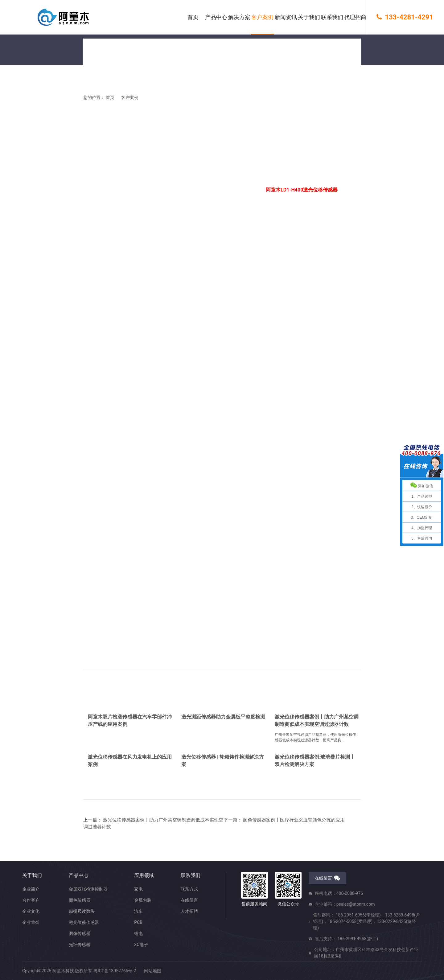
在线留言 (189, 900)
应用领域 (144, 875)
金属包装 (143, 900)
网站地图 (153, 971)
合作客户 (31, 900)
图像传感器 (80, 933)
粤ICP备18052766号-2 (115, 971)
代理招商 (355, 17)
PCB (138, 922)
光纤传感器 (80, 945)
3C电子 (141, 945)
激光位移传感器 (84, 922)
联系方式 (189, 889)
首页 (193, 17)
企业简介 (31, 889)
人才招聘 (189, 911)
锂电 (138, 933)
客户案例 (262, 17)
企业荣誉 (31, 922)
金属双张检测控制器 (88, 889)
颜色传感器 (80, 900)
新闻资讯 (286, 17)
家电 (138, 889)
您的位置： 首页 (99, 101)
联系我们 (332, 17)
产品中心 (216, 17)
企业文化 (31, 911)
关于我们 (309, 17)
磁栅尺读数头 (82, 911)
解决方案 (239, 17)
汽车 (138, 911)
